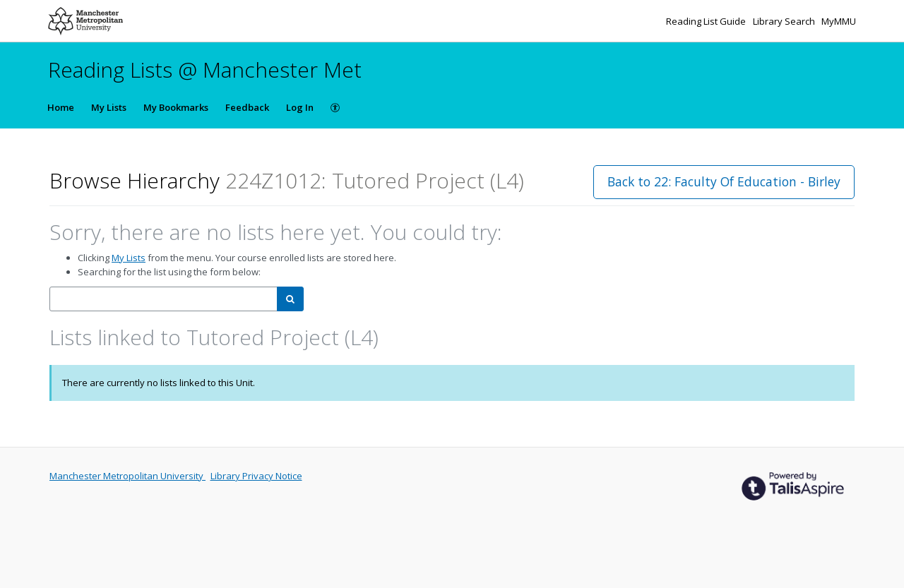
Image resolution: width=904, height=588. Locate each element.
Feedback (247, 107)
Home (61, 107)
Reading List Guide (707, 21)
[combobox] (163, 299)
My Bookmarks (176, 107)
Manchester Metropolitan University (127, 476)
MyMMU (839, 21)
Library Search (785, 21)
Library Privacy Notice (256, 476)
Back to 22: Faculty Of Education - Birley (724, 181)
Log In (300, 107)
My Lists (109, 107)
